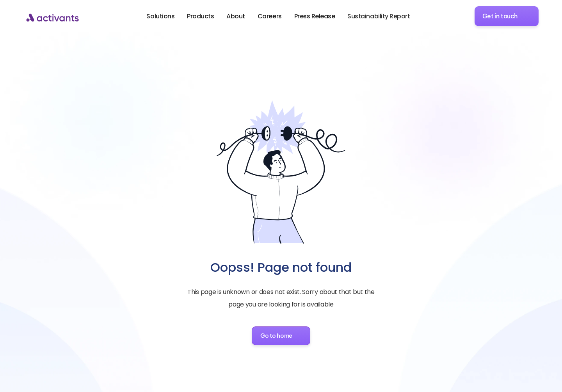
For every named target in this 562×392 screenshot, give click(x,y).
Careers (270, 16)
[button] (281, 336)
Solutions (160, 16)
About (236, 16)
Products (200, 16)
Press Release (315, 16)
